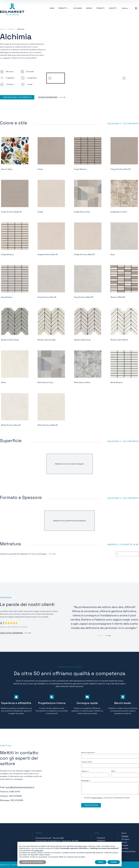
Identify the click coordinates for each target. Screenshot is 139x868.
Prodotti (11, 29)
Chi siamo (78, 8)
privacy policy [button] (82, 846)
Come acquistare (129, 851)
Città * (113, 771)
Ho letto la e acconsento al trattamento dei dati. (107, 798)
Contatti (113, 8)
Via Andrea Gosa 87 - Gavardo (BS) (50, 838)
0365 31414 (15, 792)
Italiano (125, 8)
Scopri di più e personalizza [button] (33, 862)
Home (52, 8)
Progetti (101, 8)
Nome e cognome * (88, 752)
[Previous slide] (100, 636)
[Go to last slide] (50, 78)
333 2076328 (15, 796)
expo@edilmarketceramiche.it (20, 787)
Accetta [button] (114, 862)
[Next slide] (124, 78)
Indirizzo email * (87, 762)
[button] (56, 78)
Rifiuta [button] (101, 862)
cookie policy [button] (39, 850)
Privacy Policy (97, 798)
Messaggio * (86, 781)
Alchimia (21, 29)
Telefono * (85, 771)
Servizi (89, 8)
